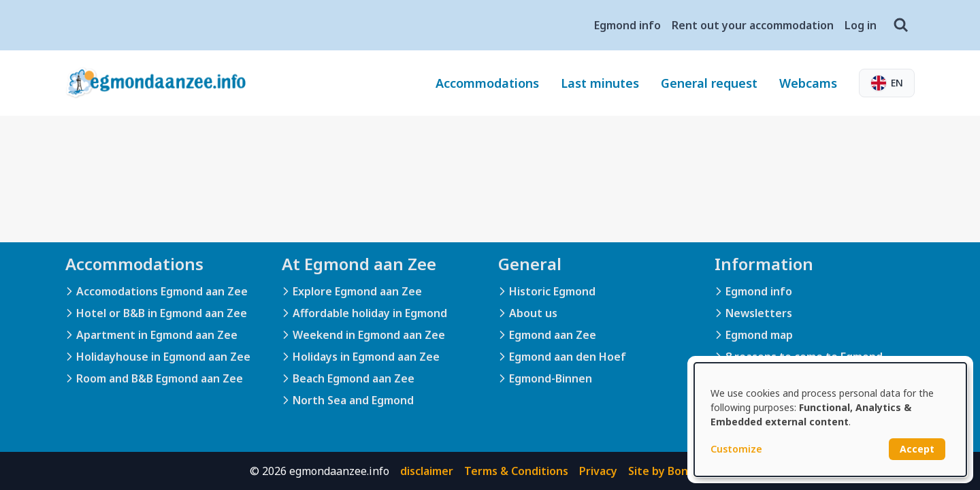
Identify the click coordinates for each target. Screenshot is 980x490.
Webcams (808, 83)
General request (709, 83)
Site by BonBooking (680, 471)
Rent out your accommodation (753, 25)
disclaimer (427, 471)
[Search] (901, 25)
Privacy (598, 471)
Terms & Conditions (516, 471)
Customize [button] (736, 449)
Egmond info (627, 25)
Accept (917, 449)
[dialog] (830, 420)
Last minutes (600, 83)
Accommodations (487, 83)
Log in (861, 25)
